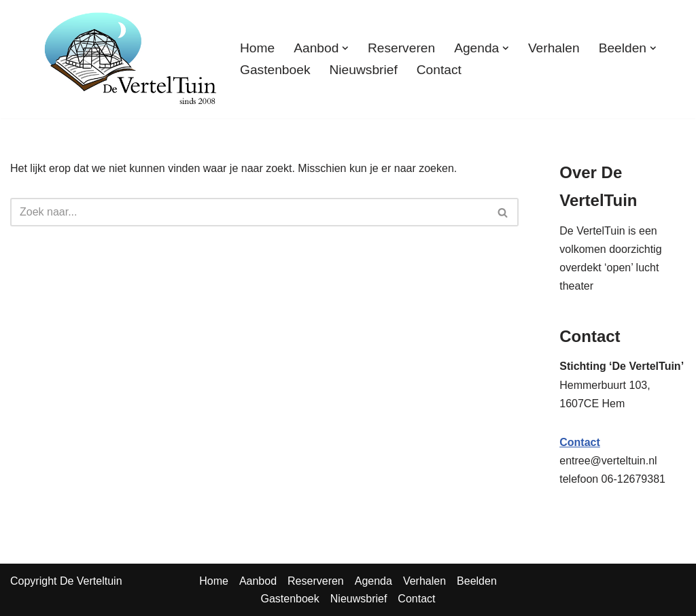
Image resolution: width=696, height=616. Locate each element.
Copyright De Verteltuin (66, 581)
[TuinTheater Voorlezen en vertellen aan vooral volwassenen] (130, 59)
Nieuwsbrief (363, 70)
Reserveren (401, 48)
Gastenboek (275, 70)
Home (257, 48)
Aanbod (258, 581)
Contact (439, 70)
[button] (345, 48)
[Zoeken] (249, 212)
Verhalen (554, 48)
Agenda (373, 581)
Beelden (477, 581)
